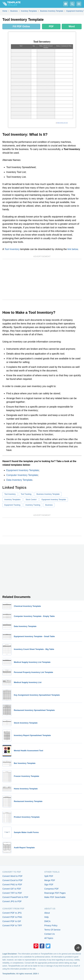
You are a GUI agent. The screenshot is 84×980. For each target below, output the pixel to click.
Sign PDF (49, 885)
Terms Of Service (52, 930)
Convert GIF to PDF (12, 889)
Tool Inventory (12, 249)
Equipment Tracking (12, 505)
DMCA (47, 921)
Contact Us (49, 934)
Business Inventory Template (48, 494)
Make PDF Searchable (55, 897)
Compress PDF (51, 889)
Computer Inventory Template (22, 475)
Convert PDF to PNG (12, 917)
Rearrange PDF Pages (55, 893)
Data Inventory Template (19, 480)
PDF (51, 26)
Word (72, 26)
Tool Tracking (26, 494)
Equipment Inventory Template (23, 470)
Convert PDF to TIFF (12, 925)
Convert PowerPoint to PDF (15, 897)
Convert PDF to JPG (12, 913)
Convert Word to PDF (12, 876)
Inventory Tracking (33, 505)
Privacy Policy (51, 925)
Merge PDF (50, 880)
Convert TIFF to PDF (12, 893)
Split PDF (49, 876)
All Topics (49, 938)
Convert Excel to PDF (13, 880)
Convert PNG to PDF (12, 885)
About (47, 913)
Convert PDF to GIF (12, 921)
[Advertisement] (42, 279)
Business (49, 505)
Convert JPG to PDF (12, 901)
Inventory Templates (12, 500)
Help (46, 917)
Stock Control (31, 500)
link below (73, 249)
